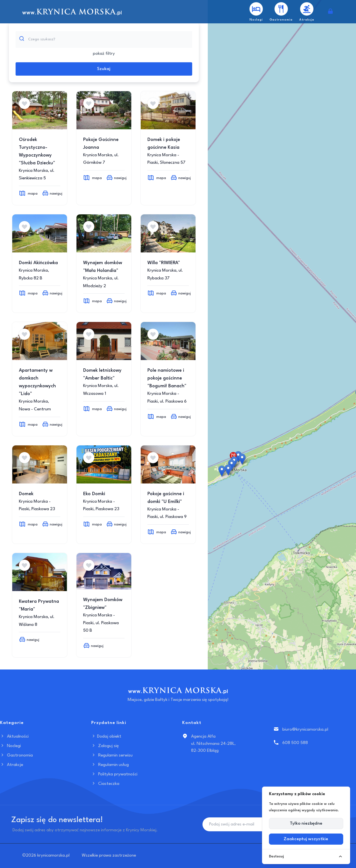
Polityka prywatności (114, 774)
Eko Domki (94, 494)
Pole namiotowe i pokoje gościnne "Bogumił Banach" (167, 378)
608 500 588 (295, 743)
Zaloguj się (105, 746)
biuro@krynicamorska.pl (305, 730)
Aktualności (14, 736)
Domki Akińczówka (38, 263)
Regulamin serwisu (112, 755)
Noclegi (10, 746)
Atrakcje (12, 765)
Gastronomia (16, 755)
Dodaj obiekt (106, 736)
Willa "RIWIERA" (164, 263)
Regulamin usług (110, 765)
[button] (238, 457)
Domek (26, 494)
